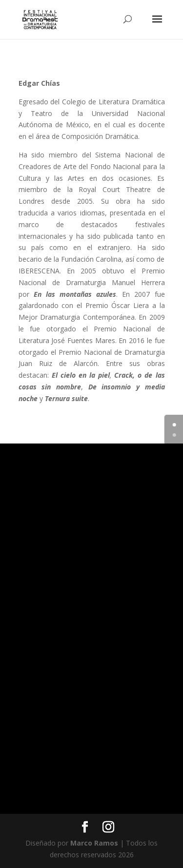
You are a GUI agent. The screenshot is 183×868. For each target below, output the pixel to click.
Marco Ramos (94, 843)
